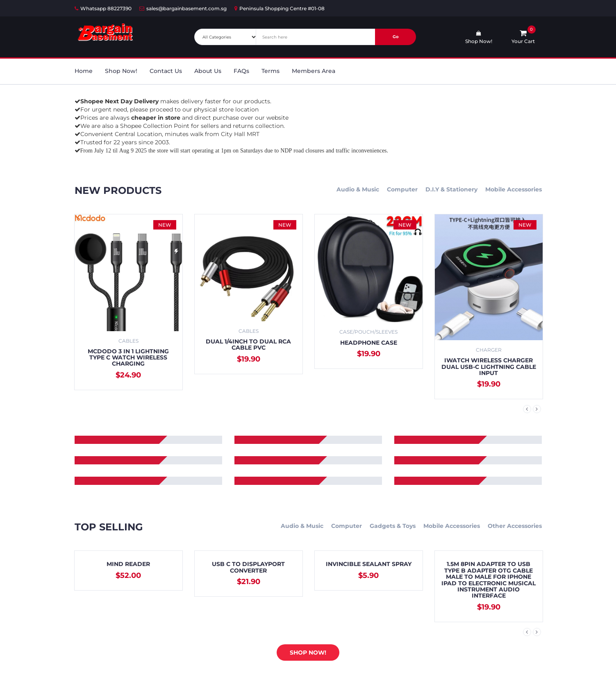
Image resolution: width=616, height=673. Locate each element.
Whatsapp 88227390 (103, 8)
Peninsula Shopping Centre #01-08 (280, 8)
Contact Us (166, 71)
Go (396, 37)
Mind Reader (128, 564)
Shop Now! (121, 71)
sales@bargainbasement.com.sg (183, 8)
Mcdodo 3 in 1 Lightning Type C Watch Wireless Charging (128, 358)
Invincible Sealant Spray (369, 564)
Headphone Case (369, 343)
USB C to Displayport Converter (248, 567)
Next (537, 409)
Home (84, 71)
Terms (270, 71)
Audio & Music (358, 189)
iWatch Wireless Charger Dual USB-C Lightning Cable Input (489, 367)
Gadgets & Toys (393, 526)
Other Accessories (515, 526)
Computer (402, 189)
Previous (527, 409)
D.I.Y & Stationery (451, 189)
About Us (208, 71)
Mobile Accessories (514, 189)
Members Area (314, 71)
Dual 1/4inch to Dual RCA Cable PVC (248, 344)
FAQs (241, 71)
